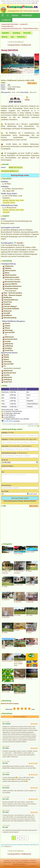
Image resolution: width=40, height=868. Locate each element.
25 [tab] (34, 76)
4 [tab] (11, 73)
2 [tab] (6, 73)
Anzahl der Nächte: (7, 466)
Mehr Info (35, 3)
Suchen (15, 15)
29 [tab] (23, 78)
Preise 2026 (27, 33)
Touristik (20, 243)
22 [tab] (26, 76)
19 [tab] (17, 76)
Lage (12, 37)
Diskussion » (8, 846)
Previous (2, 65)
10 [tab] (29, 73)
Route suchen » (32, 83)
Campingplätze (24, 860)
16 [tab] (9, 76)
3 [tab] (9, 73)
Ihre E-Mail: (5, 491)
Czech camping (15, 860)
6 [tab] (17, 73)
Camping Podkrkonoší (7, 26)
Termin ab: (5, 460)
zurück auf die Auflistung (16, 42)
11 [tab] (31, 73)
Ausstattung (16, 33)
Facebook (33, 860)
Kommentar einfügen (20, 717)
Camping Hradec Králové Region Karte (11, 28)
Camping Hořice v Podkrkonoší (19, 45)
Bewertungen (7, 862)
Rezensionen (21, 37)
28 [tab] (20, 78)
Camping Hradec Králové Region (10, 24)
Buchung (5, 37)
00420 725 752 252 (15, 167)
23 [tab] (29, 76)
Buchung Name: (6, 485)
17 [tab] (11, 76)
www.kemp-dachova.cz (9, 171)
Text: (3, 472)
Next (38, 65)
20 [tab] (20, 76)
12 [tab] (34, 73)
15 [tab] (6, 76)
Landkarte (6, 20)
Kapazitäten (5, 33)
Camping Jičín (24, 24)
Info (14, 862)
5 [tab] (14, 73)
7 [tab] (20, 73)
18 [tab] (14, 76)
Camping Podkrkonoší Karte (30, 28)
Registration (26, 862)
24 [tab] (31, 76)
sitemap (33, 862)
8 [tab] (23, 73)
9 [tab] (26, 73)
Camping (7, 860)
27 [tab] (17, 78)
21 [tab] (23, 76)
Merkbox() (27, 15)
